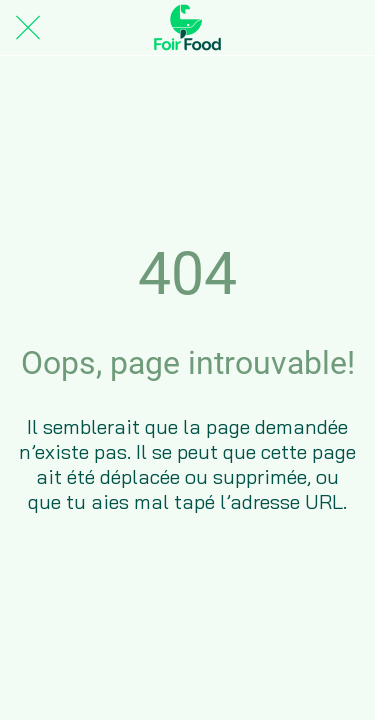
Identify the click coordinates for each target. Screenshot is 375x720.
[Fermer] (28, 28)
